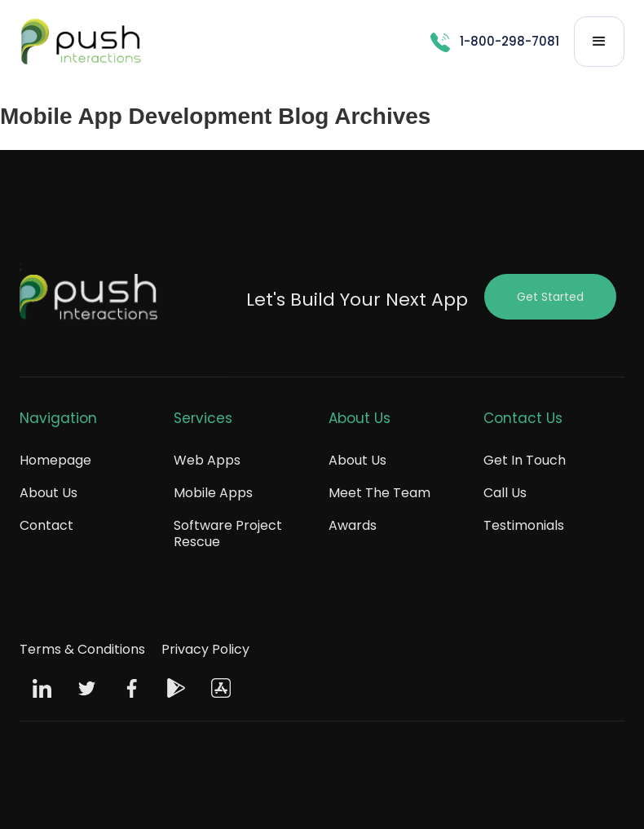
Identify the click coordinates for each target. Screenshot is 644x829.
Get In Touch (525, 460)
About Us (49, 493)
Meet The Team (379, 493)
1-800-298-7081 (509, 41)
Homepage (55, 460)
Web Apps (207, 460)
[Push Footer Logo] (89, 301)
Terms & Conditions (82, 649)
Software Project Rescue (228, 534)
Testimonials (524, 525)
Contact (46, 525)
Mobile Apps (213, 493)
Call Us (505, 493)
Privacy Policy (205, 649)
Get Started (550, 297)
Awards (353, 525)
